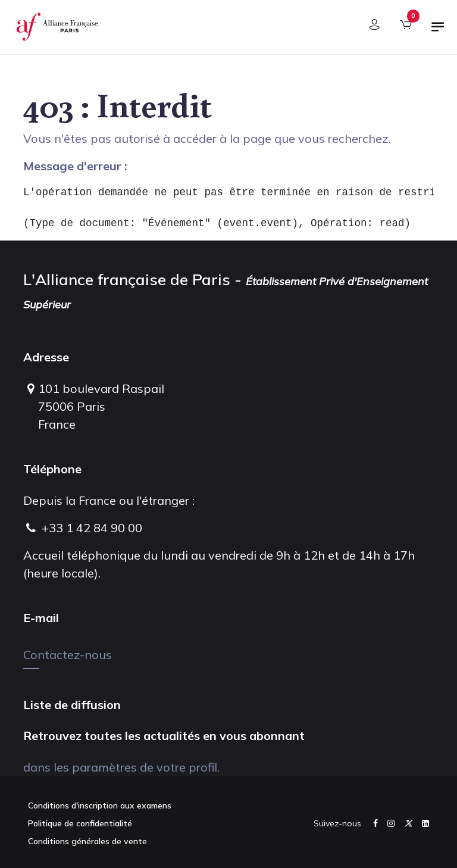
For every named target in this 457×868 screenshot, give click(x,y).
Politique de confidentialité (80, 823)
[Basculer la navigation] (438, 32)
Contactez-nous (68, 655)
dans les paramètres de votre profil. (121, 767)
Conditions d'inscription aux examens (100, 805)
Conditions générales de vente (87, 841)
